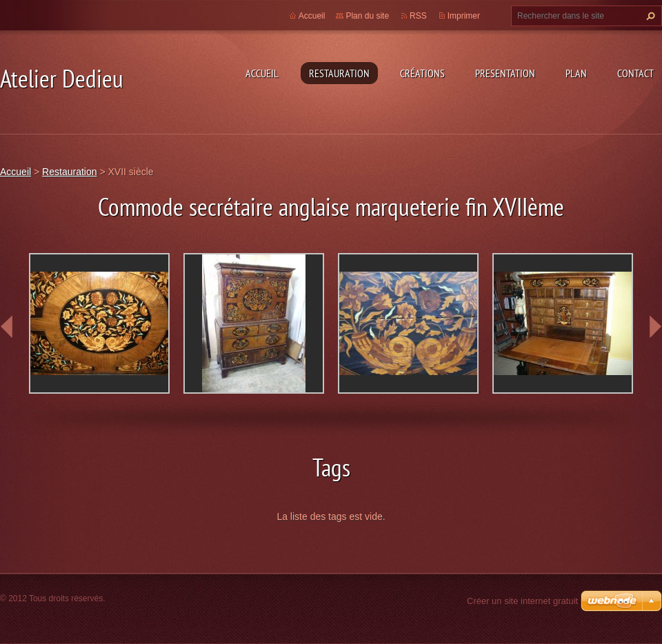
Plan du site (367, 16)
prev (7, 327)
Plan (576, 73)
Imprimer (464, 16)
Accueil (262, 73)
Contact (635, 73)
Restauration (339, 73)
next (655, 327)
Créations (422, 73)
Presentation (505, 73)
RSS (418, 16)
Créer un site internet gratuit (522, 601)
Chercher (649, 16)
